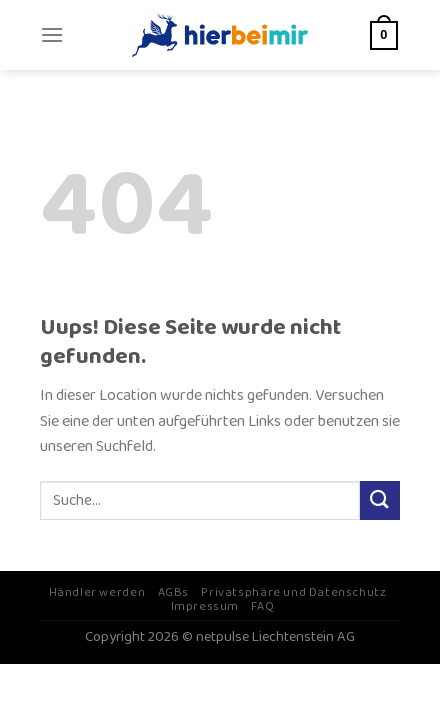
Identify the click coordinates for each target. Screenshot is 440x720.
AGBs (173, 592)
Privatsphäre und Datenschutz (293, 592)
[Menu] (52, 34)
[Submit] (380, 500)
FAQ (262, 606)
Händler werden (97, 592)
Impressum (205, 606)
